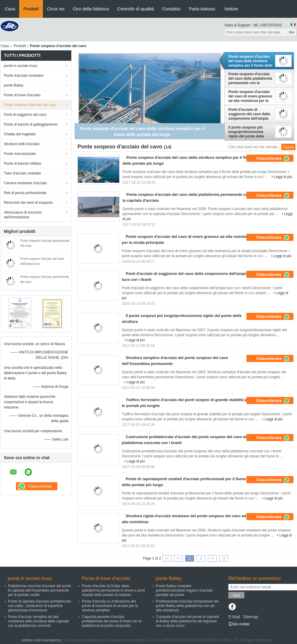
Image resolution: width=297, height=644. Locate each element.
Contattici (171, 9)
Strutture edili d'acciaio (22, 144)
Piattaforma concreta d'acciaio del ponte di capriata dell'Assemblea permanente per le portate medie (39, 590)
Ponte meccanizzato (20, 154)
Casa (10, 9)
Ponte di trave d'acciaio (22, 95)
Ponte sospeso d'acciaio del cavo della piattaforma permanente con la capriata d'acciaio (250, 79)
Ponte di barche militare (22, 164)
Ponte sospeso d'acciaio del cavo (30, 105)
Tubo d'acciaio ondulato (22, 173)
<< (178, 558)
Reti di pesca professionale (25, 193)
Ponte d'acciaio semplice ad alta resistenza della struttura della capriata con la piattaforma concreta (38, 621)
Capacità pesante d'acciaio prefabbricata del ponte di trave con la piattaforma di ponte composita (112, 621)
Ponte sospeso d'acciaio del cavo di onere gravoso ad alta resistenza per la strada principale (250, 96)
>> (212, 558)
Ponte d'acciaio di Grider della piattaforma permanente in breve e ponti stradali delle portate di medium (113, 590)
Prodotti (31, 9)
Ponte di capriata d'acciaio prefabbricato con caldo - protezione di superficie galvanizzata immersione (39, 606)
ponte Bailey (14, 85)
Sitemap (250, 617)
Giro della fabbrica (91, 9)
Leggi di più (283, 177)
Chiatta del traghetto (20, 134)
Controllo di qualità (135, 9)
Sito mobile (239, 624)
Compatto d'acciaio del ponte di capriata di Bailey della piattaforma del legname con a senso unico (187, 621)
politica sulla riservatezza (41, 640)
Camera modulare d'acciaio (25, 183)
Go (292, 32)
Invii (236, 595)
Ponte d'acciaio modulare (24, 76)
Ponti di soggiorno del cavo (25, 115)
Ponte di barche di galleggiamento (31, 124)
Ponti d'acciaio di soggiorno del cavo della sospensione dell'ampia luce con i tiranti (249, 114)
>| (224, 558)
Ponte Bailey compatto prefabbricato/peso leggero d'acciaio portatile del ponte (184, 590)
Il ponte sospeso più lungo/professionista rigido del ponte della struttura (246, 132)
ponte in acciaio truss (21, 66)
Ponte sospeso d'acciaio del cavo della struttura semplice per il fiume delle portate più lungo (250, 61)
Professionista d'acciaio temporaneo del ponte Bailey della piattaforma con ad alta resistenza (187, 606)
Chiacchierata (273, 158)
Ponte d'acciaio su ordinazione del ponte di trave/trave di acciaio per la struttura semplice (110, 606)
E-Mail (234, 617)
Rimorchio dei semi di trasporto (28, 203)
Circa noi (56, 9)
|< (167, 558)
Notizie (231, 9)
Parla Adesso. (202, 9)
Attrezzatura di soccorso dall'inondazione (23, 215)
